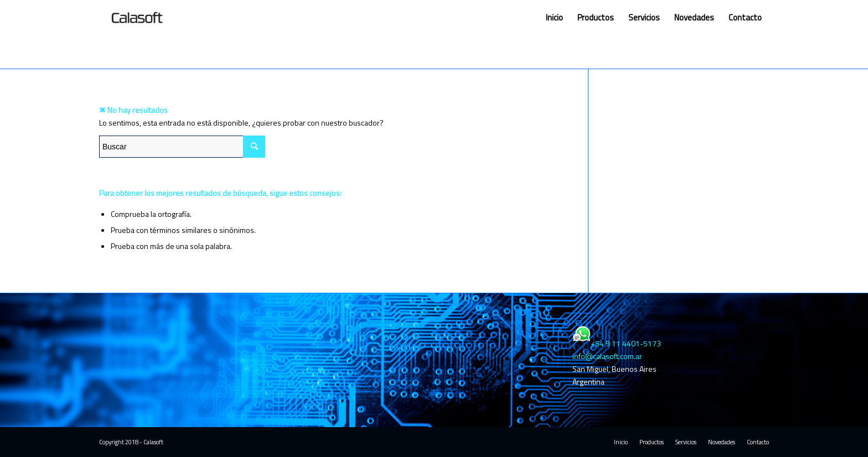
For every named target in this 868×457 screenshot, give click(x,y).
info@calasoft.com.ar (607, 356)
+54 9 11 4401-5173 (626, 343)
